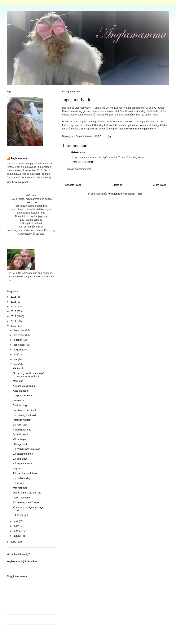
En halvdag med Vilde (25, 415)
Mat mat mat (20, 488)
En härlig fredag (22, 478)
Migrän (17, 468)
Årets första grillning (24, 386)
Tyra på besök (21, 434)
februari (18, 531)
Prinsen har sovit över (25, 473)
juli (15, 354)
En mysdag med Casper (26, 502)
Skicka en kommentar (79, 169)
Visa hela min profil (17, 182)
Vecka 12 (18, 368)
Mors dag (18, 381)
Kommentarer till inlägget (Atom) (125, 194)
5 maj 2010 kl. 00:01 (82, 162)
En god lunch (20, 459)
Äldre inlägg (160, 185)
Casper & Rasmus (23, 396)
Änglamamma (19, 158)
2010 (14, 326)
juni (16, 359)
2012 (14, 316)
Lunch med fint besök (25, 410)
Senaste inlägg (73, 185)
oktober (18, 340)
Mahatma (76, 152)
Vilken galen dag (22, 430)
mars (17, 526)
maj (16, 364)
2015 (14, 302)
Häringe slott (20, 444)
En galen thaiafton (23, 454)
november (19, 335)
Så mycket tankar (22, 464)
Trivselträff (19, 401)
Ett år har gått (20, 515)
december (19, 330)
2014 (14, 306)
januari (18, 536)
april (16, 521)
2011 (14, 321)
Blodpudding (20, 405)
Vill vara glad (20, 439)
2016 (14, 297)
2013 (14, 311)
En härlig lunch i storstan (26, 449)
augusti (18, 350)
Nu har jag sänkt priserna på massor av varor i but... (28, 375)
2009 (14, 542)
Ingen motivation (22, 498)
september (20, 345)
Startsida (117, 185)
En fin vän (18, 483)
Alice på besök (21, 391)
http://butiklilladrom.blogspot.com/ (137, 129)
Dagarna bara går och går (27, 493)
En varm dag (20, 425)
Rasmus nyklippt (22, 420)
